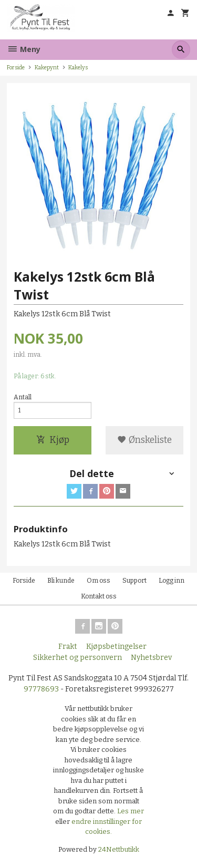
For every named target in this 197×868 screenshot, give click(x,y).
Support (134, 581)
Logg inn (172, 581)
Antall (23, 397)
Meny (24, 49)
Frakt (68, 647)
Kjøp (53, 440)
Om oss (98, 581)
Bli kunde (61, 581)
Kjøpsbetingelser (116, 647)
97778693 (41, 689)
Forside (16, 68)
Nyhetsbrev (151, 658)
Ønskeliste (144, 440)
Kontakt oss (99, 596)
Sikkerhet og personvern (77, 658)
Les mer (131, 811)
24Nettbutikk (119, 849)
